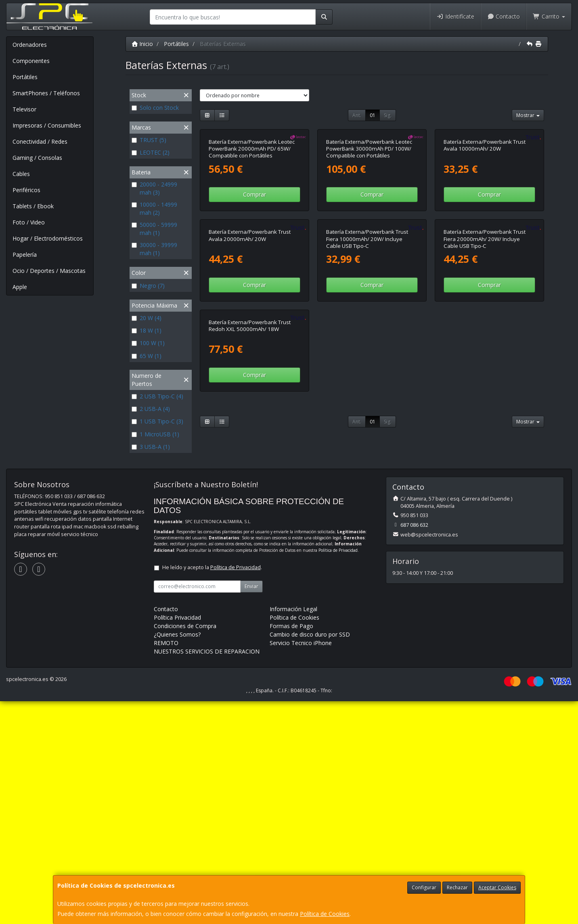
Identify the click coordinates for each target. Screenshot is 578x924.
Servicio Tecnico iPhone (301, 866)
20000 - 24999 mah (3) (154, 188)
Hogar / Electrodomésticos (48, 238)
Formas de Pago (291, 849)
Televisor (24, 109)
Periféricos (26, 190)
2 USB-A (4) (151, 409)
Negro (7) (148, 286)
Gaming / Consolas (37, 158)
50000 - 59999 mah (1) (154, 229)
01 (373, 115)
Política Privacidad (177, 840)
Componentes (31, 61)
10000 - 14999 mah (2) (154, 208)
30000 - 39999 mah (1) (154, 249)
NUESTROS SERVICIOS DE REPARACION (207, 874)
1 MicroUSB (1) (155, 434)
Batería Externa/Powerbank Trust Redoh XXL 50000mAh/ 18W (250, 579)
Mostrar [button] (528, 115)
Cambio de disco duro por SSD (310, 857)
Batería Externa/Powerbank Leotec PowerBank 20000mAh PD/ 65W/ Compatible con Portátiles (252, 234)
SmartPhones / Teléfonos (46, 93)
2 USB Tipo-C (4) (157, 396)
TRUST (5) (149, 140)
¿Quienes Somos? (177, 857)
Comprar (254, 279)
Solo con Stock (155, 108)
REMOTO (166, 866)
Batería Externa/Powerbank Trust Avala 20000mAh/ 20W (250, 405)
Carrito (549, 16)
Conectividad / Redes (40, 141)
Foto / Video (29, 222)
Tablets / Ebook (33, 206)
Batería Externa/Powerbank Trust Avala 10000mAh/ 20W (485, 230)
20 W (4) (147, 318)
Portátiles (25, 77)
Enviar (251, 809)
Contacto (504, 16)
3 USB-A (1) (151, 447)
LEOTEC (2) (151, 152)
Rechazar (457, 887)
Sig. (388, 115)
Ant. (357, 115)
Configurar (424, 887)
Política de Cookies (325, 914)
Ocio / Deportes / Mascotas (49, 271)
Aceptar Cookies (497, 887)
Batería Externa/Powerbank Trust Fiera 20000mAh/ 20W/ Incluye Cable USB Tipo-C (485, 408)
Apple (20, 287)
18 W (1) (147, 330)
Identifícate (455, 16)
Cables (21, 174)
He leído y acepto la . (212, 790)
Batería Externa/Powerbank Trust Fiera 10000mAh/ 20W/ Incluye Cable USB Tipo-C (367, 408)
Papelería (25, 255)
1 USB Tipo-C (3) (157, 421)
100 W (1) (148, 343)
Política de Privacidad (338, 773)
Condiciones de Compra (185, 849)
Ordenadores (30, 45)
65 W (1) (147, 356)
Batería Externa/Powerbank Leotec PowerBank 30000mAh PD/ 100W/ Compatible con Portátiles (369, 234)
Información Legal (293, 832)
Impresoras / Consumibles (47, 125)
